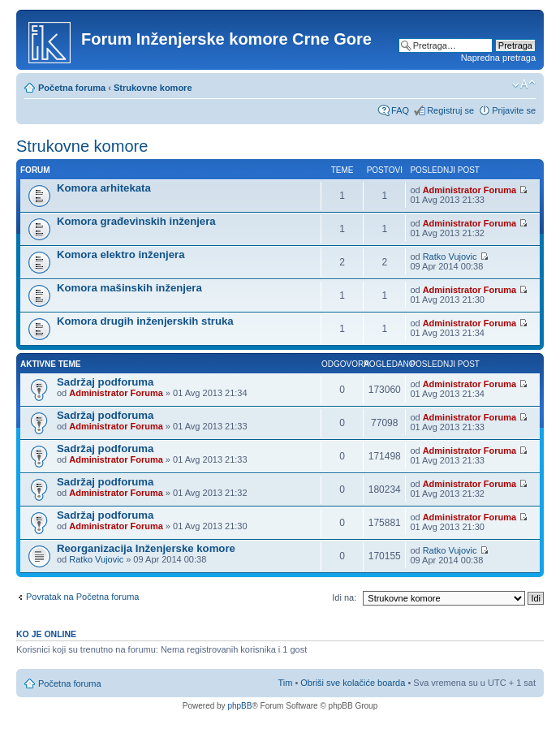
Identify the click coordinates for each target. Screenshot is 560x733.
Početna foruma (72, 88)
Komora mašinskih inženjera (129, 288)
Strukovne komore (153, 88)
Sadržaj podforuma (105, 382)
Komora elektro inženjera (121, 254)
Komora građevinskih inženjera (136, 221)
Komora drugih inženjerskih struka (145, 321)
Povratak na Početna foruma (82, 597)
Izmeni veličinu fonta (524, 84)
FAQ (400, 110)
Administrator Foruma (470, 190)
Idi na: (344, 597)
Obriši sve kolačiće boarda (353, 683)
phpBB (239, 706)
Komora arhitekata (104, 188)
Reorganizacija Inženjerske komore (146, 548)
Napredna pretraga (498, 58)
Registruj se (450, 110)
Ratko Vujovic (450, 257)
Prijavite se (514, 110)
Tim (285, 683)
